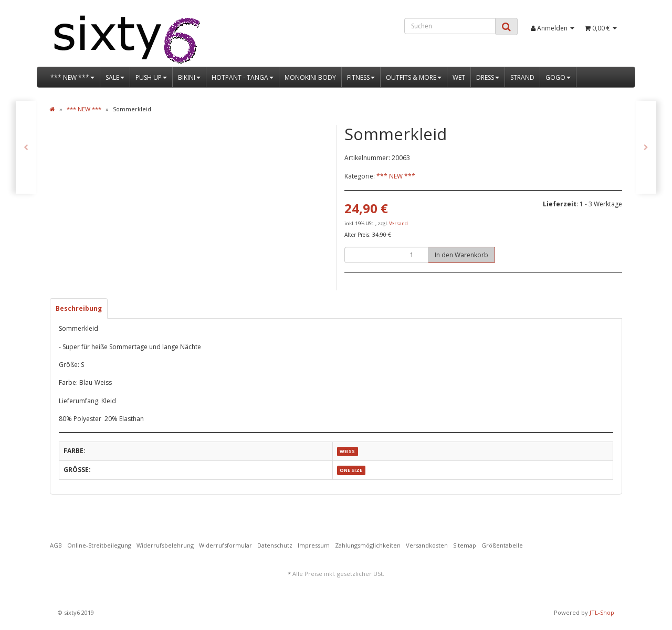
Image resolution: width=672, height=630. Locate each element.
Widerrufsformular (225, 545)
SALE (115, 77)
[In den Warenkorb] (461, 255)
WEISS (347, 451)
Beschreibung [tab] (79, 308)
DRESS (488, 77)
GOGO (558, 77)
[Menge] (386, 255)
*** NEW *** (72, 77)
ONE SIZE (351, 470)
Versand (398, 223)
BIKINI (189, 77)
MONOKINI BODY (310, 77)
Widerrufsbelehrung (165, 545)
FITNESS (361, 77)
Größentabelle (502, 545)
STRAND (522, 77)
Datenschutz (275, 545)
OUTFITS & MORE (414, 77)
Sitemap (465, 545)
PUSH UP (151, 77)
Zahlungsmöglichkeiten (368, 545)
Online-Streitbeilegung (99, 545)
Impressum (314, 545)
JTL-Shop (602, 612)
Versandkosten (427, 545)
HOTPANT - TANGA (243, 77)
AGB (56, 545)
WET (459, 77)
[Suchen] (450, 26)
